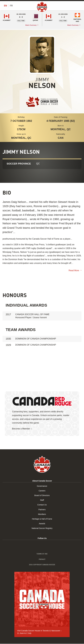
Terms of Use (42, 554)
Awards (42, 524)
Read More (74, 271)
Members (42, 514)
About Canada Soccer (42, 481)
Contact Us (42, 505)
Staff (42, 500)
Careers (42, 491)
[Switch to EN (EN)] (6, 6)
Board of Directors (42, 496)
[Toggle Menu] (80, 6)
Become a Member (21, 429)
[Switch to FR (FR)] (11, 6)
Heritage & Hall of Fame (42, 519)
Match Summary (31, 25)
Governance (42, 486)
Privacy (42, 559)
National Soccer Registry (42, 529)
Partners (42, 510)
